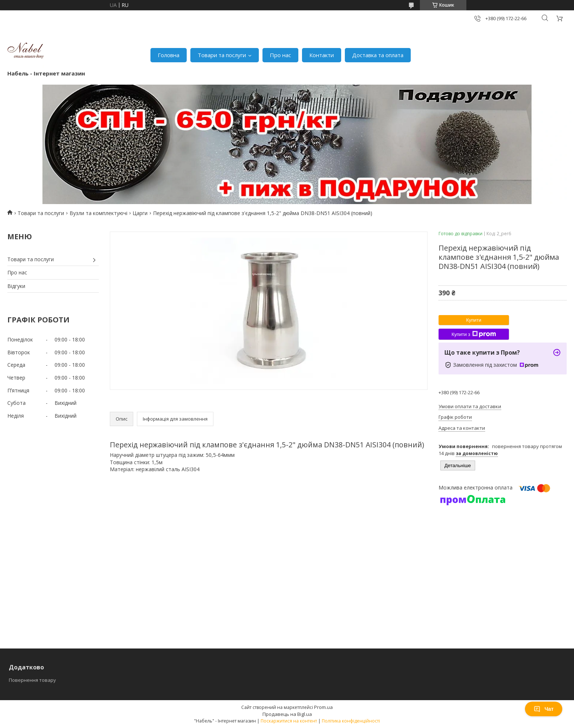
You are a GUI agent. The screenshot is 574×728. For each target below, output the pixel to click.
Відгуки (16, 286)
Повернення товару (32, 680)
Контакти (322, 55)
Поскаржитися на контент (289, 721)
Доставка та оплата (378, 55)
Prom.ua (323, 707)
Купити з (474, 334)
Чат (544, 709)
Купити (474, 320)
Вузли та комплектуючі (98, 213)
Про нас (280, 55)
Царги (140, 213)
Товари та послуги (222, 55)
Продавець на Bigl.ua (287, 714)
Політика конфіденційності (351, 721)
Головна (169, 55)
